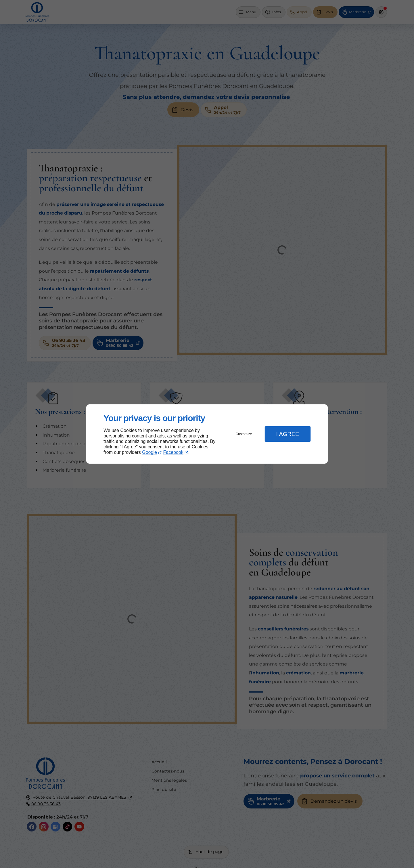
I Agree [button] (287, 434)
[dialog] (207, 434)
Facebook (173, 452)
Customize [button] (244, 434)
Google (149, 452)
